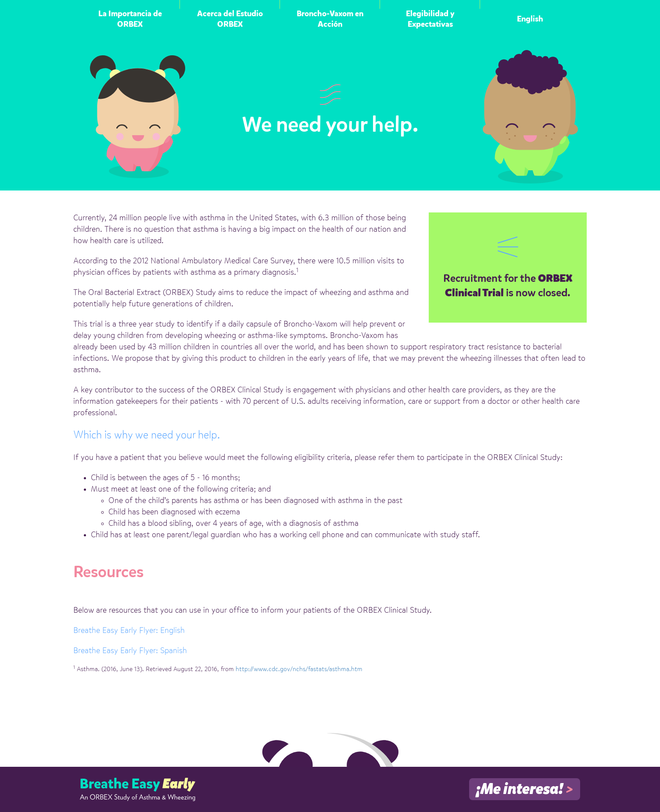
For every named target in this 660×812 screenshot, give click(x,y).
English (530, 19)
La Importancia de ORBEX (130, 19)
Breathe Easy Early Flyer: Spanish (130, 651)
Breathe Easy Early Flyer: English (129, 631)
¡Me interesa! (525, 790)
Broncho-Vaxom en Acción (330, 19)
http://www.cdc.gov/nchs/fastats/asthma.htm (299, 669)
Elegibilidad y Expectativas (430, 19)
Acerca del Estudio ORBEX (230, 19)
